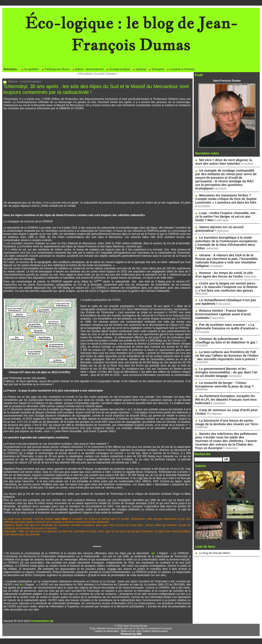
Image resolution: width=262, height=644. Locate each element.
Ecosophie (156, 69)
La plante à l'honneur (181, 69)
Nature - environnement (88, 69)
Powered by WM (131, 634)
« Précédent (84, 74)
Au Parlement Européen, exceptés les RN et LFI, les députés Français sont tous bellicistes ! (226, 400)
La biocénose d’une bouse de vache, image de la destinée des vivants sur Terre (227, 422)
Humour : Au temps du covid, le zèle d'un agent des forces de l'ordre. (224, 275)
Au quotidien (30, 69)
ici (154, 553)
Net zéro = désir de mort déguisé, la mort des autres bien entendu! (224, 162)
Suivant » (112, 74)
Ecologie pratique (118, 69)
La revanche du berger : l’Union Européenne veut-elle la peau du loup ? (224, 385)
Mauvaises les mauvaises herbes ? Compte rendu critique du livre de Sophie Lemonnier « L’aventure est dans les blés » (226, 201)
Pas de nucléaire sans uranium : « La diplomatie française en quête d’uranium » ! (227, 328)
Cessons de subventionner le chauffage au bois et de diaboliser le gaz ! (226, 341)
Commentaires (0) (42, 621)
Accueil (99, 74)
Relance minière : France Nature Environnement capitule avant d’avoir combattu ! (223, 314)
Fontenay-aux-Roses (56, 69)
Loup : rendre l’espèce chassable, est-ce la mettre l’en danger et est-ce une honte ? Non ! (226, 217)
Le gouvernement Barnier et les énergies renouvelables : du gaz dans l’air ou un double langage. (226, 372)
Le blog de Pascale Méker (215, 553)
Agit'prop (139, 69)
